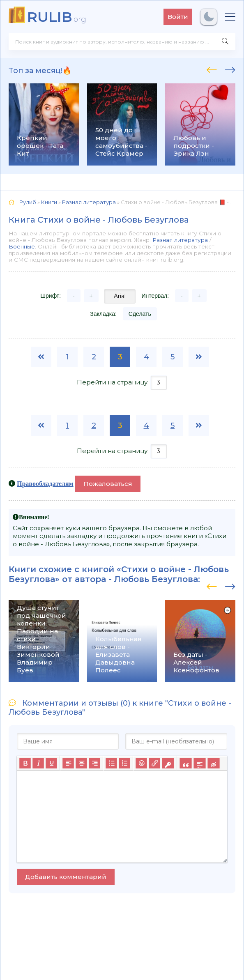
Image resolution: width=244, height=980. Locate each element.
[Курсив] (38, 763)
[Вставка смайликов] (141, 763)
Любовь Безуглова (156, 579)
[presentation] (212, 69)
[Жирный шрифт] (25, 763)
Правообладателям (45, 483)
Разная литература (180, 240)
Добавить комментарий (66, 877)
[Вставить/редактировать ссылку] (154, 763)
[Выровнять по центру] (81, 763)
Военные (22, 246)
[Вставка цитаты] (185, 763)
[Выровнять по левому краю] (68, 763)
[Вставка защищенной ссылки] (168, 763)
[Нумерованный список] (124, 763)
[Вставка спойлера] (199, 763)
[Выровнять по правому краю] (94, 763)
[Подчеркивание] (51, 763)
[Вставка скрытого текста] (213, 763)
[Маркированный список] (111, 763)
